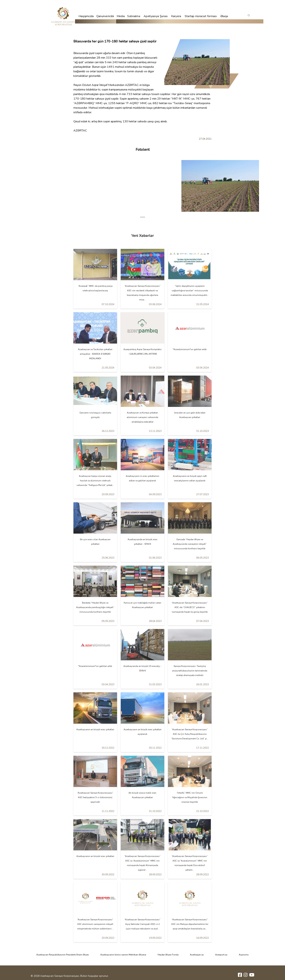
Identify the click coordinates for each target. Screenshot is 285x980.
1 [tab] (143, 217)
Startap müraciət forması (201, 16)
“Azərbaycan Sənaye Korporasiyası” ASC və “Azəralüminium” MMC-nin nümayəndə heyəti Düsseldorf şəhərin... (190, 863)
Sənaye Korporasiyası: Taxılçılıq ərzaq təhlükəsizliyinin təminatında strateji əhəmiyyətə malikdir (190, 671)
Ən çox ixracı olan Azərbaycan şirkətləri (95, 542)
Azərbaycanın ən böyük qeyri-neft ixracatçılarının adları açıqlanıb (190, 478)
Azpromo (244, 955)
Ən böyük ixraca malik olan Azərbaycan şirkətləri (142, 795)
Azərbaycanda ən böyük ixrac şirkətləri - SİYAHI (142, 542)
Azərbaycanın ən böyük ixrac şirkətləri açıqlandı (142, 732)
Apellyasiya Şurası (156, 16)
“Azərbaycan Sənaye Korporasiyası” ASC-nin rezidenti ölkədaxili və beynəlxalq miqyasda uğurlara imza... (142, 293)
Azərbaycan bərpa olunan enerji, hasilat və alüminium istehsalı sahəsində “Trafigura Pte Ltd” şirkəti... (95, 481)
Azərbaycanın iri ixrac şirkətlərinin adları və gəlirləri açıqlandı (142, 478)
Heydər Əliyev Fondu (168, 955)
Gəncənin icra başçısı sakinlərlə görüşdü (95, 415)
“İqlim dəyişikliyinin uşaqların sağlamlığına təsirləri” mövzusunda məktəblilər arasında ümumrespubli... (190, 291)
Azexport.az (221, 955)
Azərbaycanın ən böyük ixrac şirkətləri (95, 729)
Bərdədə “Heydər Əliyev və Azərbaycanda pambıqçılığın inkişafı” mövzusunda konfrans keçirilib (95, 607)
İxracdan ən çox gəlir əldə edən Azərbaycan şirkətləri (190, 415)
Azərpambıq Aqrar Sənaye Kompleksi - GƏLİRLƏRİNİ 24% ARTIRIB (142, 352)
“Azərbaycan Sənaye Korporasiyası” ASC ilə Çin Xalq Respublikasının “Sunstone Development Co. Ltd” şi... (190, 734)
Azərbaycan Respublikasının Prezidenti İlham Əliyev (63, 955)
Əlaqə (224, 16)
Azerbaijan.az (197, 955)
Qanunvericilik (105, 16)
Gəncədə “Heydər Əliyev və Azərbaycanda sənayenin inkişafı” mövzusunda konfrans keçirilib (190, 544)
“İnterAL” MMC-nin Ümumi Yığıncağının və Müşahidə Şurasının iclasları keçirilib (190, 797)
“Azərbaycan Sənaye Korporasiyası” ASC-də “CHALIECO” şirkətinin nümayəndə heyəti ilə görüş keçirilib (190, 607)
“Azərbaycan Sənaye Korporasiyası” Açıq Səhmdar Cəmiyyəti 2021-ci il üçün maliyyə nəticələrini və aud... (142, 924)
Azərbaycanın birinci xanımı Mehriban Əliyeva (123, 955)
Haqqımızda (86, 16)
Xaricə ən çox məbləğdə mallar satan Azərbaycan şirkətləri (142, 605)
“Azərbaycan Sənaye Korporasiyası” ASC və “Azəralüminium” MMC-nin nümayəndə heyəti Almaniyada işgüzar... (142, 863)
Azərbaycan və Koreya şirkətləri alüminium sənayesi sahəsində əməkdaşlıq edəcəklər (142, 417)
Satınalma (134, 16)
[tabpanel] (220, 186)
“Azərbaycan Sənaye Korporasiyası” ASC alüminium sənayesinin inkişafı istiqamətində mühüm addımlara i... (95, 924)
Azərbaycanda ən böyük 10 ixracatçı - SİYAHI (142, 668)
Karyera (176, 16)
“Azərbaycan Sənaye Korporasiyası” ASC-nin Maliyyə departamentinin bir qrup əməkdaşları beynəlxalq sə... (190, 924)
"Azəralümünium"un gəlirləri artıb (190, 349)
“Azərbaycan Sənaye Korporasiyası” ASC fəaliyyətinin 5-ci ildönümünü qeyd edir (95, 797)
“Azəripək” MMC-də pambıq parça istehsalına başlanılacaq (95, 288)
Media (121, 16)
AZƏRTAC (132, 85)
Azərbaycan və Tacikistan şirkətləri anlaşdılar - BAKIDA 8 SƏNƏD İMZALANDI (95, 354)
